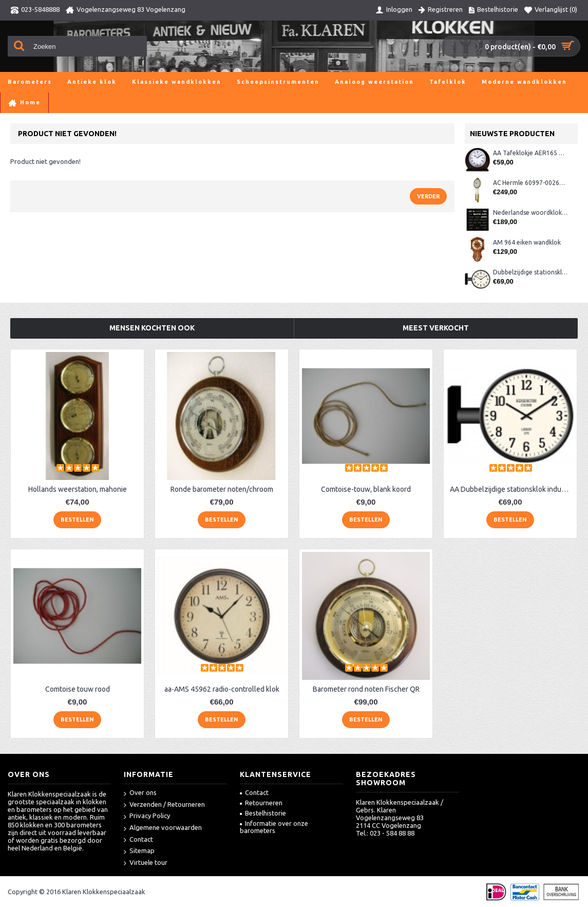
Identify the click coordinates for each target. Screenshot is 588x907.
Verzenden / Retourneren (164, 805)
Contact (138, 840)
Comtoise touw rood (78, 689)
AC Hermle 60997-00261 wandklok (530, 183)
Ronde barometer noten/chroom (222, 489)
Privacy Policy (147, 816)
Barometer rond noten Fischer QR (366, 689)
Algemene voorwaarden (163, 828)
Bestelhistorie (263, 813)
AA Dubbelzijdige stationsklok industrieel (512, 489)
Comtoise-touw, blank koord (366, 489)
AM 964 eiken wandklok (527, 242)
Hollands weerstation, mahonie (78, 489)
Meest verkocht (436, 328)
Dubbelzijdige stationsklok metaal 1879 (530, 272)
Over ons (140, 793)
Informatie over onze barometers (274, 827)
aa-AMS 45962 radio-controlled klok (222, 689)
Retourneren (261, 803)
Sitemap (139, 851)
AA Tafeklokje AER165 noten (530, 153)
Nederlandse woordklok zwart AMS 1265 (530, 212)
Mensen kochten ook (152, 328)
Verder (428, 196)
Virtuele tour (146, 863)
